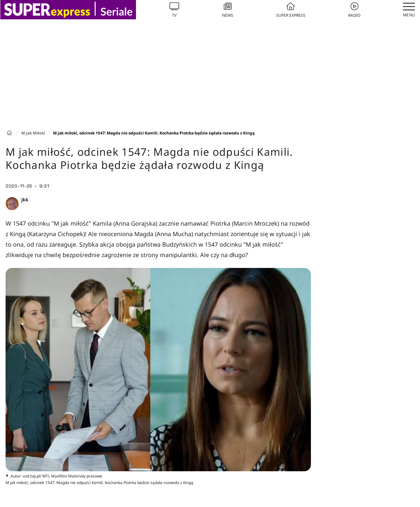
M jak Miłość (33, 133)
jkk (25, 200)
